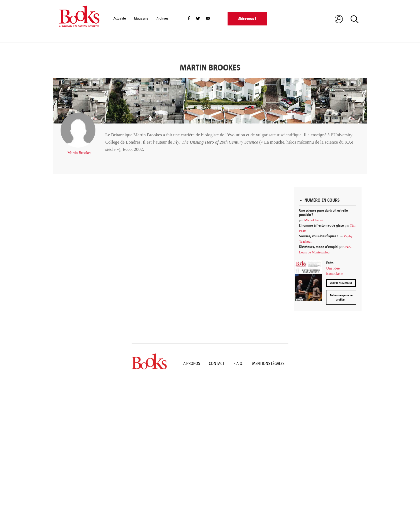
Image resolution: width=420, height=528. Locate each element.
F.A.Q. (238, 363)
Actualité (120, 18)
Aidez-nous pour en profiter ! (341, 297)
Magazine (141, 18)
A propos (192, 363)
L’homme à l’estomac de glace (321, 225)
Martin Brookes (79, 153)
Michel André (314, 220)
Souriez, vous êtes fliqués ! (318, 236)
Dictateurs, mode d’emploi (319, 247)
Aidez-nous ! (247, 19)
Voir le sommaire (341, 283)
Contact (217, 363)
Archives (162, 18)
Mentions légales (268, 363)
